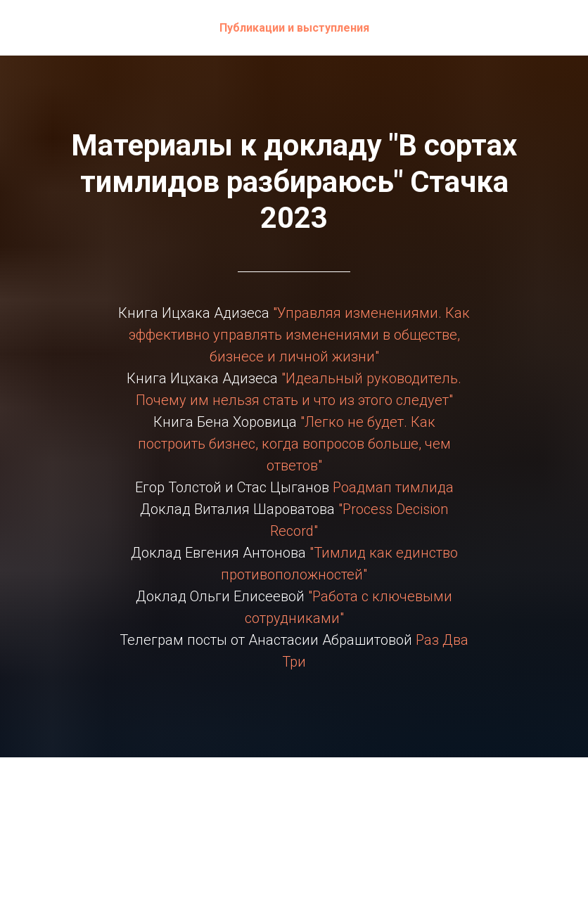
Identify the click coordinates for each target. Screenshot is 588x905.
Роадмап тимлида (391, 487)
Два (455, 640)
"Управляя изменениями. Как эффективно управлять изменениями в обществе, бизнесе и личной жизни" (300, 335)
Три (294, 662)
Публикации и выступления (294, 28)
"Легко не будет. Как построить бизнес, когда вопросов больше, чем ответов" (294, 444)
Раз (427, 640)
